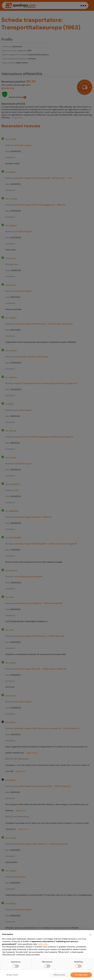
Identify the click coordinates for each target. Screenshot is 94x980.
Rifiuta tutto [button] (59, 975)
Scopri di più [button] (12, 975)
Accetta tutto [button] (81, 975)
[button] (90, 934)
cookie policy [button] (43, 944)
